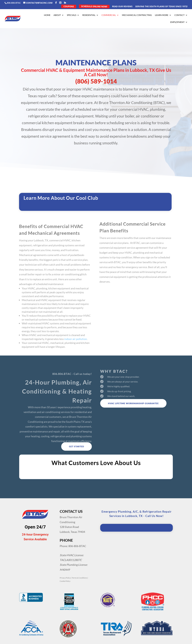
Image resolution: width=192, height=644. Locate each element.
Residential (89, 15)
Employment (177, 22)
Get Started (76, 446)
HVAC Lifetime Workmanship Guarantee (133, 403)
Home (47, 15)
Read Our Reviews (122, 7)
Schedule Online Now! (94, 6)
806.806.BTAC (62, 378)
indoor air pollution (76, 346)
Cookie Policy (65, 581)
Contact (179, 15)
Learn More (162, 15)
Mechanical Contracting (137, 15)
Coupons (68, 6)
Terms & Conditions (79, 578)
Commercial (109, 15)
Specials (72, 15)
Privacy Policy (65, 578)
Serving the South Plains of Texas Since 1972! (161, 7)
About (57, 15)
